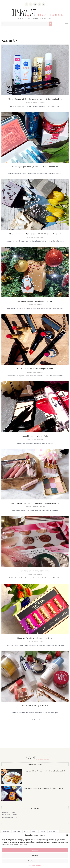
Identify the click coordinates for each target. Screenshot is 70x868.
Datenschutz (32, 865)
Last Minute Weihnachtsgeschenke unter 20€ (35, 301)
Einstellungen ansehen (35, 861)
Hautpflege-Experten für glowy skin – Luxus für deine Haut (35, 166)
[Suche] (50, 24)
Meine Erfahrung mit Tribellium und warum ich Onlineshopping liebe (35, 99)
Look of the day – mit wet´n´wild (35, 436)
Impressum (39, 865)
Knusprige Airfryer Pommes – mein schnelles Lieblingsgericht (44, 771)
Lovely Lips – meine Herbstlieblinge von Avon (35, 369)
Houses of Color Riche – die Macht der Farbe (35, 638)
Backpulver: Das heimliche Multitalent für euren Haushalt (43, 788)
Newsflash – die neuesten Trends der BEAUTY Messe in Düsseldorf (35, 234)
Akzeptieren (35, 850)
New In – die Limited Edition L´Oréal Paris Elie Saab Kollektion (35, 503)
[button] (67, 835)
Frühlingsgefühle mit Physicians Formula (35, 571)
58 (39, 720)
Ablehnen (35, 855)
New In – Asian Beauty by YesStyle (35, 705)
